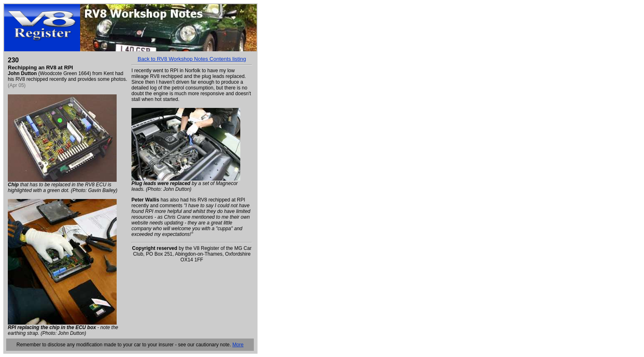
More (238, 345)
